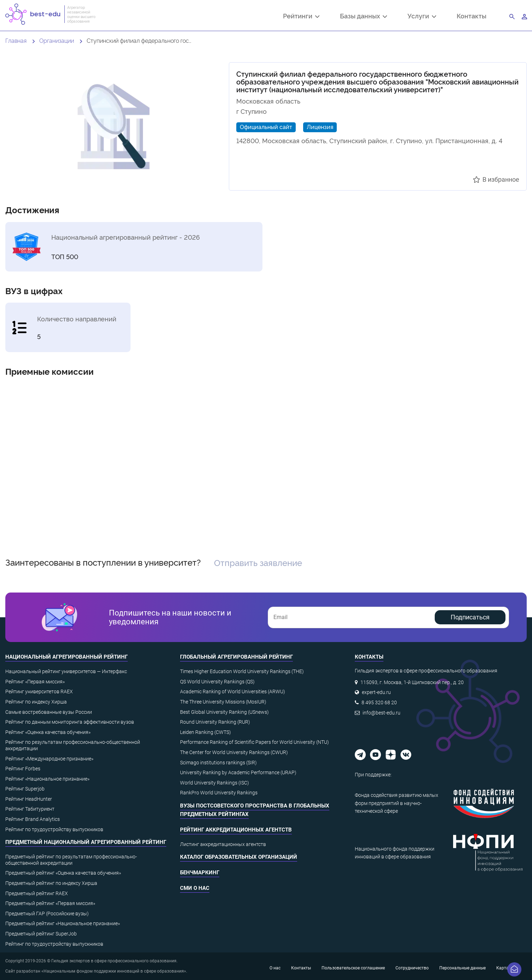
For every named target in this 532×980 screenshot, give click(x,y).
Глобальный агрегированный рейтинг (236, 657)
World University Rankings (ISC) (215, 783)
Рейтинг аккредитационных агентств (236, 830)
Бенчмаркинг (200, 873)
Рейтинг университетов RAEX (39, 692)
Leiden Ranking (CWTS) (206, 732)
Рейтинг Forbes (23, 769)
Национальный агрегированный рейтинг (66, 657)
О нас (275, 968)
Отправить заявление (258, 562)
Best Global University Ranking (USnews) (224, 712)
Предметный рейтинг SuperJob (41, 934)
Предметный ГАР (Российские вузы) (47, 914)
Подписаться (470, 617)
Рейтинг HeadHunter (29, 799)
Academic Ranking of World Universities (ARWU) (233, 692)
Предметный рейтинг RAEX (37, 893)
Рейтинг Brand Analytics (33, 819)
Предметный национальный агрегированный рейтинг (86, 842)
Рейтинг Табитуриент (30, 809)
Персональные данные (462, 968)
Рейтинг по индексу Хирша (36, 702)
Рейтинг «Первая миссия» (35, 682)
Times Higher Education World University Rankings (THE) (242, 671)
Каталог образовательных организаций (239, 857)
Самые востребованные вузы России (49, 712)
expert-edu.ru (376, 692)
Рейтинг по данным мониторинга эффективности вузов (70, 722)
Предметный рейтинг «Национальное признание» (63, 923)
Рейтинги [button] (301, 17)
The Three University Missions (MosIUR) (223, 702)
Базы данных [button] (363, 17)
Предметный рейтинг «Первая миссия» (50, 903)
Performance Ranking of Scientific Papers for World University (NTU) (255, 742)
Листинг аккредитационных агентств (223, 844)
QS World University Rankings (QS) (217, 682)
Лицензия (320, 127)
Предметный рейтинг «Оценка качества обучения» (63, 873)
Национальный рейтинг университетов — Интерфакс (66, 671)
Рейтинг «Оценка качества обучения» (48, 732)
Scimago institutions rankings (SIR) (218, 763)
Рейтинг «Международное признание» (49, 759)
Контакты (472, 16)
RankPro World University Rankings (219, 793)
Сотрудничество (412, 968)
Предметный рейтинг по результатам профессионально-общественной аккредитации (71, 860)
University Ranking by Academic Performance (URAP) (238, 772)
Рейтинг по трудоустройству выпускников (54, 829)
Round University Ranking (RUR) (215, 722)
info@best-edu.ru (381, 713)
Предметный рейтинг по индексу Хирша (51, 883)
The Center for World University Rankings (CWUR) (234, 752)
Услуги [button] (422, 17)
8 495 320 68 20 (379, 702)
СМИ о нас (195, 888)
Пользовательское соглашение (353, 968)
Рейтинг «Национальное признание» (47, 779)
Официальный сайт (266, 127)
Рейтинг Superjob (25, 789)
